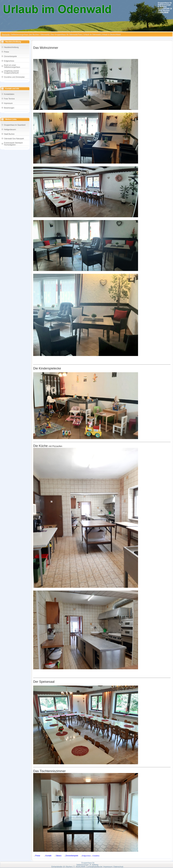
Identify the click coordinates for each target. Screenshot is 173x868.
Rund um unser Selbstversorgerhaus (12, 66)
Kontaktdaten (9, 94)
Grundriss (96, 856)
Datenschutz (118, 867)
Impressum (8, 103)
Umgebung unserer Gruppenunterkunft (12, 72)
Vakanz (59, 856)
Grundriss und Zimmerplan (14, 77)
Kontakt (48, 856)
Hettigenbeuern (10, 130)
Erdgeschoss (9, 61)
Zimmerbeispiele (10, 56)
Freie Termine (9, 99)
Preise (6, 52)
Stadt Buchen (9, 134)
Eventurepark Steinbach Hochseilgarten (13, 144)
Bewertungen (9, 108)
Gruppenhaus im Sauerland (15, 125)
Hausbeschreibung (11, 47)
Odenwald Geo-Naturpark (14, 139)
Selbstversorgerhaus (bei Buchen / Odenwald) (30, 35)
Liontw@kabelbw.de (94, 867)
